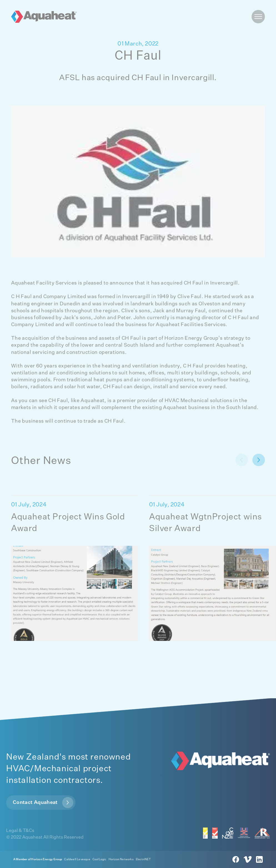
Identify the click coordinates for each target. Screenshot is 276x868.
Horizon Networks (121, 859)
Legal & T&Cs (20, 831)
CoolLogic (99, 859)
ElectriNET (143, 859)
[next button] (242, 460)
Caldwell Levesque (77, 859)
